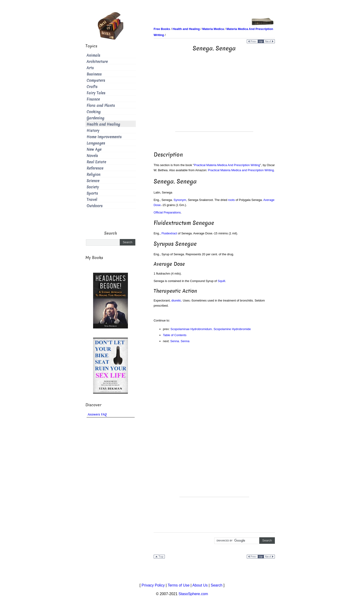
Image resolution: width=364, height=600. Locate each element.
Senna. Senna (180, 341)
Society (93, 187)
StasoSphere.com (193, 594)
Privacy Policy (153, 585)
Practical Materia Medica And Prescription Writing (227, 165)
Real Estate (96, 162)
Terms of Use (179, 585)
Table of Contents (175, 335)
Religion (93, 175)
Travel (92, 200)
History (93, 131)
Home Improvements (104, 137)
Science (93, 181)
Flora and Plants (101, 106)
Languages (96, 143)
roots (231, 200)
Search (216, 585)
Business (94, 74)
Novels (92, 156)
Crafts (92, 87)
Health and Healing (103, 124)
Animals (93, 55)
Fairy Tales (96, 93)
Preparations (172, 212)
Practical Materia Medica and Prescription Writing (241, 170)
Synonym (180, 200)
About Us (200, 585)
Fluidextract (169, 233)
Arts (90, 68)
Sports (92, 193)
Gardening (95, 118)
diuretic (176, 300)
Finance (93, 99)
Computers (96, 80)
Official (158, 212)
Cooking (94, 112)
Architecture (97, 62)
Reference (95, 168)
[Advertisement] (214, 99)
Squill (221, 281)
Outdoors (95, 206)
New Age (94, 149)
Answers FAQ (97, 415)
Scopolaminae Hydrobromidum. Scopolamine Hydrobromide (211, 329)
